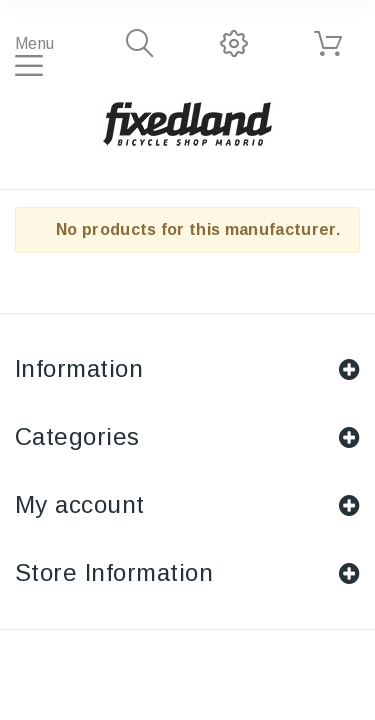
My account (80, 504)
